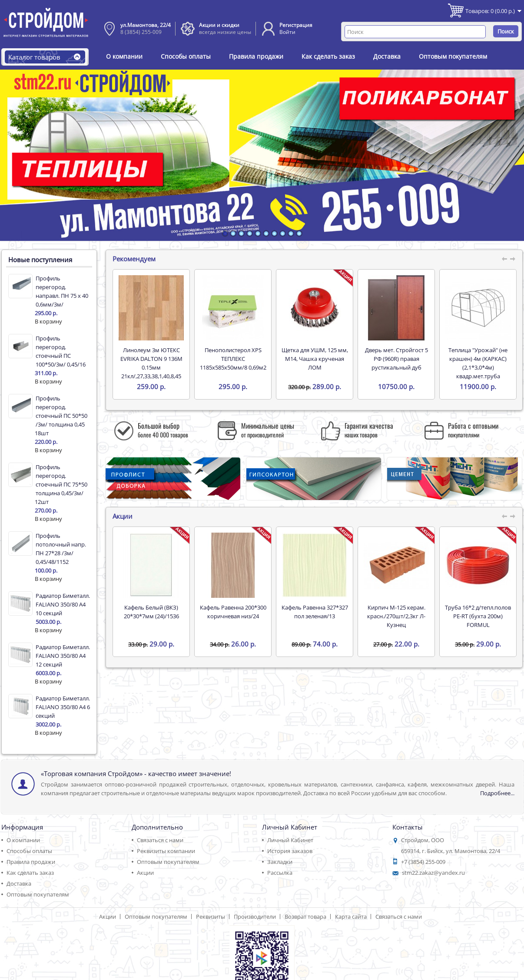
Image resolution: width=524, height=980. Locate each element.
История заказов (290, 851)
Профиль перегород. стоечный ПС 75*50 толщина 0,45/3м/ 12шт (61, 484)
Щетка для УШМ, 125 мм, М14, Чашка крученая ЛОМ (315, 359)
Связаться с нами (160, 840)
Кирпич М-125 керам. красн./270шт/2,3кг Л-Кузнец (396, 616)
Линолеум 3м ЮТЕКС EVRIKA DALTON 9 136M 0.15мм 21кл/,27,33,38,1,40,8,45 (151, 363)
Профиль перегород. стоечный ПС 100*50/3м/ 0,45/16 (61, 351)
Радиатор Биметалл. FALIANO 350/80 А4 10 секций (63, 604)
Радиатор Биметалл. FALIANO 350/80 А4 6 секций (63, 707)
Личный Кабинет (290, 840)
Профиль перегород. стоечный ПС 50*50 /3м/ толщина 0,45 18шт (61, 416)
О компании (124, 56)
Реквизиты (211, 917)
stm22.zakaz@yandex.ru (433, 873)
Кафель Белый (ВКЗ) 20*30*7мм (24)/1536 (151, 612)
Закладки (280, 862)
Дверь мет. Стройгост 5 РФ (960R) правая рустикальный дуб (396, 359)
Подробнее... (497, 793)
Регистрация (296, 25)
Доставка (387, 56)
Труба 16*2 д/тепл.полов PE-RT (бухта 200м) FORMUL (478, 616)
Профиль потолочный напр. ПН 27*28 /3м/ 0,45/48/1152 (61, 549)
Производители (255, 917)
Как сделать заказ (328, 56)
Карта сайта (351, 917)
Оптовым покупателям (453, 56)
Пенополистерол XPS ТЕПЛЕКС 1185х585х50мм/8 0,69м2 (233, 359)
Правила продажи (256, 56)
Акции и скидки (219, 25)
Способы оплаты (186, 56)
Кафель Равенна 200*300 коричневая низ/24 (233, 612)
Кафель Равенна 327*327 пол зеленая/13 (315, 612)
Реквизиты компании (166, 851)
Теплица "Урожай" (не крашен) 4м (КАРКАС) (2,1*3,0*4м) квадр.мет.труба (478, 363)
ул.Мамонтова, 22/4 (146, 25)
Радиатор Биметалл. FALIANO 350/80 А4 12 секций (63, 656)
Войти (287, 32)
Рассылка (280, 873)
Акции (145, 873)
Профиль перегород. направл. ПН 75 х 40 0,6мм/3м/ (62, 291)
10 (299, 233)
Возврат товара (305, 917)
